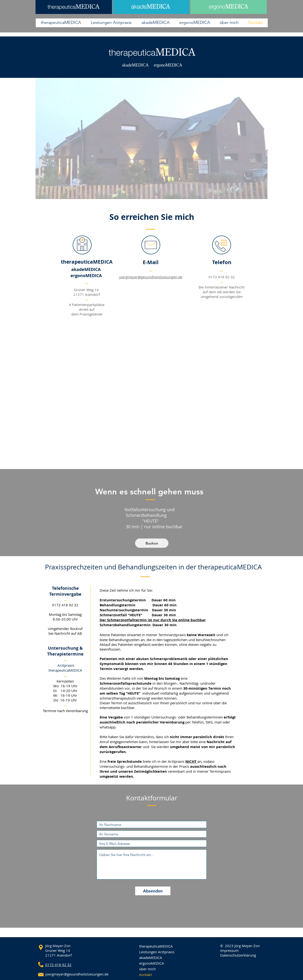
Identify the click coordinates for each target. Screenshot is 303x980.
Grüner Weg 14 (58, 950)
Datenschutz (230, 955)
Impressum (229, 950)
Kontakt (145, 975)
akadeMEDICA (151, 958)
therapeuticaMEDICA (156, 946)
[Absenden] (153, 891)
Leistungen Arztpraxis (157, 952)
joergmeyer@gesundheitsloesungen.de (151, 277)
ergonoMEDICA (152, 963)
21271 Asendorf (58, 955)
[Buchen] (152, 543)
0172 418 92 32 (222, 277)
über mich (147, 969)
